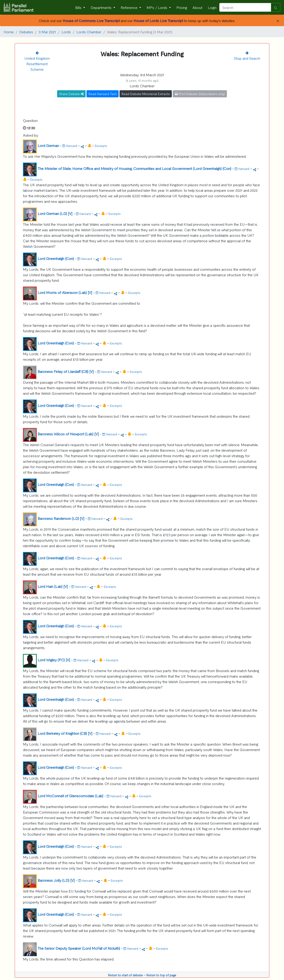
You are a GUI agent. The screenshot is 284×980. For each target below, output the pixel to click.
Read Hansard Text (103, 94)
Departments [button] (102, 7)
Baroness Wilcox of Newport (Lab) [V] (68, 434)
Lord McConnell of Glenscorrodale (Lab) (70, 796)
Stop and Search (247, 58)
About (197, 7)
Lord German (48, 145)
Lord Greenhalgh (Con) (56, 258)
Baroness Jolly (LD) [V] (56, 880)
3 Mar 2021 (47, 32)
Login (212, 7)
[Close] (278, 20)
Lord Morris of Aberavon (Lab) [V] (65, 292)
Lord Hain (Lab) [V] (53, 586)
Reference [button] (129, 7)
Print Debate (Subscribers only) (200, 94)
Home (9, 32)
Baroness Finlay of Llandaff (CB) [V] (66, 371)
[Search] (245, 7)
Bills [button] (79, 7)
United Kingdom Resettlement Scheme (37, 64)
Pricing (182, 7)
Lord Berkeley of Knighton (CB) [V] (65, 733)
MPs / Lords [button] (157, 7)
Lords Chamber (89, 32)
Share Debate (71, 94)
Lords (66, 32)
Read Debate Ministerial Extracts (146, 94)
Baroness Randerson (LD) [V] (61, 518)
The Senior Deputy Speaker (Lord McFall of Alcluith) (79, 948)
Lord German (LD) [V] (55, 213)
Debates (26, 32)
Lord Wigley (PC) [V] (54, 660)
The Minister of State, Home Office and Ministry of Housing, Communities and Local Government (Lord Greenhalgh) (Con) (134, 168)
